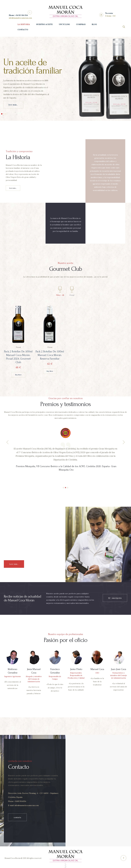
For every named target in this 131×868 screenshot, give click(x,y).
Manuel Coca (97, 669)
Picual (18, 347)
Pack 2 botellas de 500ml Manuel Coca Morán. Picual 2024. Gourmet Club (18, 357)
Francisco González (55, 671)
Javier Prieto (76, 669)
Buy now (18, 375)
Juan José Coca (118, 669)
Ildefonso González (13, 671)
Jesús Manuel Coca (34, 671)
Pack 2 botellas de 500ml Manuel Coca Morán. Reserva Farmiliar (50, 355)
